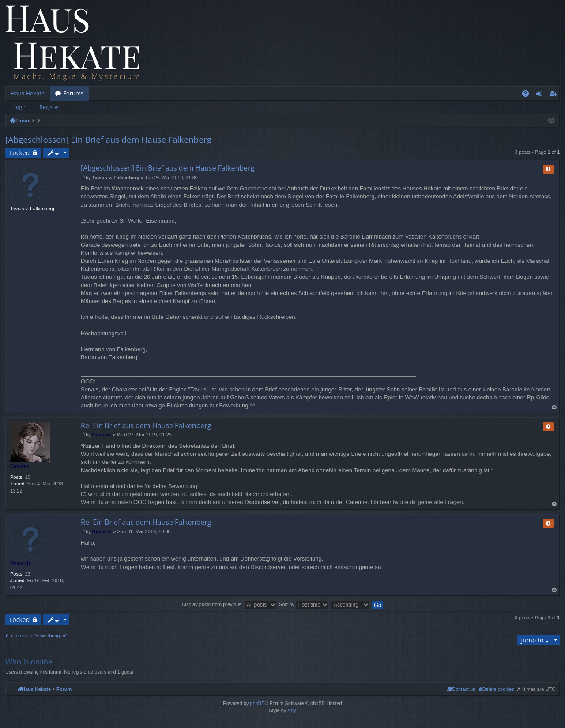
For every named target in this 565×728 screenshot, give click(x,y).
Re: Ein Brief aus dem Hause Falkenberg (146, 425)
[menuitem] (496, 689)
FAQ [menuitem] (528, 95)
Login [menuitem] (541, 95)
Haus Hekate (28, 93)
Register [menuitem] (555, 95)
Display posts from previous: (229, 604)
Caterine (20, 466)
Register (49, 107)
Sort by (304, 604)
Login (20, 107)
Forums (73, 93)
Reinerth (20, 563)
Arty (292, 710)
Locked (19, 153)
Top (554, 408)
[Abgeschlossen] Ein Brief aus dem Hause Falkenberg (108, 140)
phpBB (257, 703)
